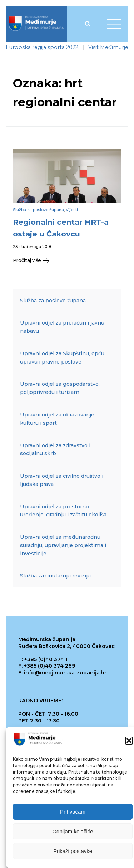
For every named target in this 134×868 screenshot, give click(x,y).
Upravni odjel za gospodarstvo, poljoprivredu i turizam (60, 388)
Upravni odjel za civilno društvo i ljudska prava (62, 480)
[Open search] (88, 24)
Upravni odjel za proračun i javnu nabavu (62, 327)
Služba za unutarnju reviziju (55, 576)
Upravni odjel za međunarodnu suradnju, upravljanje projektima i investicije (63, 545)
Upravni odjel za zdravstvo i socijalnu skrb (55, 450)
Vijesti (72, 210)
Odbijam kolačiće (73, 832)
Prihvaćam (73, 813)
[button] (129, 742)
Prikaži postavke (73, 852)
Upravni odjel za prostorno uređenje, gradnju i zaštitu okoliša (63, 511)
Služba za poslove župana (38, 210)
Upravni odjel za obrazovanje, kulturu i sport (58, 419)
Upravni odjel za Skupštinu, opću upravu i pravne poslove (62, 358)
